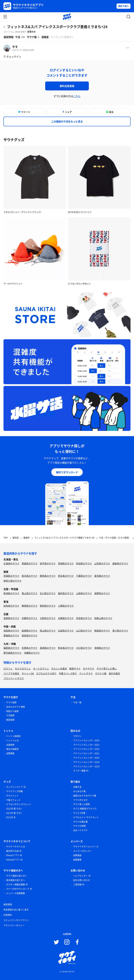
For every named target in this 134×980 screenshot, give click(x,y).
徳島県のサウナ (102, 631)
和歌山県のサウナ (103, 618)
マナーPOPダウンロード (18, 889)
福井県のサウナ (66, 593)
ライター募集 (79, 771)
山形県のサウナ (102, 563)
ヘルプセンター (80, 876)
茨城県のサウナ (11, 576)
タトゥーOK (28, 673)
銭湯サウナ (75, 668)
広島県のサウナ (66, 631)
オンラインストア (14, 787)
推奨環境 (8, 904)
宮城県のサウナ (66, 563)
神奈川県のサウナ (13, 581)
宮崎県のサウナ (102, 648)
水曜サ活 (77, 787)
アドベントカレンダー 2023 (86, 745)
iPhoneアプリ (13, 855)
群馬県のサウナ (48, 576)
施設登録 (10, 720)
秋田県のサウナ (84, 563)
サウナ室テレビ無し (107, 668)
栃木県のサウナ (30, 576)
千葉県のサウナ (84, 576)
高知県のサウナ (30, 635)
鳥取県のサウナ (11, 631)
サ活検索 (10, 715)
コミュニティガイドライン (16, 920)
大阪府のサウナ (48, 618)
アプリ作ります (80, 800)
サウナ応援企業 (80, 822)
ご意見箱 (77, 885)
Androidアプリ (13, 860)
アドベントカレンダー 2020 (86, 758)
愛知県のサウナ (48, 606)
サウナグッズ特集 (14, 791)
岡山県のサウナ (48, 631)
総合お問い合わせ (81, 880)
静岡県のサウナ (30, 606)
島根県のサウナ (30, 631)
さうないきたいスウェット (19, 804)
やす (15, 47)
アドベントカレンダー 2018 (86, 766)
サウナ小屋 (101, 673)
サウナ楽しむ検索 (81, 804)
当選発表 (10, 745)
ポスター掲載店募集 (16, 885)
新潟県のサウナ (11, 593)
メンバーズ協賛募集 (16, 893)
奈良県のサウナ (84, 618)
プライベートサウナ (14, 678)
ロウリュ (8, 668)
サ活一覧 (77, 702)
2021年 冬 (11, 817)
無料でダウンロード (67, 472)
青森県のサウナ (30, 563)
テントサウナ (86, 673)
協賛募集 (10, 753)
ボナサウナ (89, 668)
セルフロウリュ (23, 668)
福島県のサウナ (120, 563)
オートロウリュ (41, 668)
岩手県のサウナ (48, 563)
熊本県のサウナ (66, 648)
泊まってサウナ (80, 830)
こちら (77, 96)
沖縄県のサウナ (32, 653)
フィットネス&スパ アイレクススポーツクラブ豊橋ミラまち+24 (57, 27)
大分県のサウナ (84, 648)
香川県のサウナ (120, 631)
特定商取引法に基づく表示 (16, 910)
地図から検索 (12, 711)
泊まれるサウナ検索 (16, 707)
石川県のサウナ (48, 593)
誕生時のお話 (12, 851)
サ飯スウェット (13, 800)
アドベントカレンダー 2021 (86, 753)
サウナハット (12, 796)
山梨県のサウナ (84, 593)
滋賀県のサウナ (11, 618)
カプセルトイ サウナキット (86, 817)
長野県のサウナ (102, 593)
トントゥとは (12, 740)
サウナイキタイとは (16, 847)
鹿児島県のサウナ (13, 653)
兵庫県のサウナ (66, 618)
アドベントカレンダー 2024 (86, 740)
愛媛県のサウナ (11, 635)
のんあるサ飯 (79, 791)
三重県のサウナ (66, 606)
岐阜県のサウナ (11, 606)
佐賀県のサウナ (30, 648)
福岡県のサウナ (11, 648)
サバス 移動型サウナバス (85, 809)
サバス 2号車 (79, 813)
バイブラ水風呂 (11, 673)
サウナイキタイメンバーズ (86, 847)
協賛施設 (77, 855)
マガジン (77, 736)
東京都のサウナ (102, 576)
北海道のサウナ (11, 563)
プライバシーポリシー (14, 925)
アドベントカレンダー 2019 (86, 762)
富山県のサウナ (30, 593)
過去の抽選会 (12, 749)
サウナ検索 (11, 702)
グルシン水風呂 (59, 668)
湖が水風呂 (114, 673)
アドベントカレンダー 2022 (86, 749)
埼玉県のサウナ (66, 576)
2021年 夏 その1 (14, 809)
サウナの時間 (79, 826)
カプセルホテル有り (46, 673)
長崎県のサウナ (48, 648)
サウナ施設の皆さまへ (17, 876)
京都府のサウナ (30, 618)
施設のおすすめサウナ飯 (85, 796)
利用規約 (8, 915)
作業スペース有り (68, 673)
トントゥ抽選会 (13, 736)
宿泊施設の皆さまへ (16, 880)
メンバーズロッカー (83, 851)
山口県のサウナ (84, 631)
